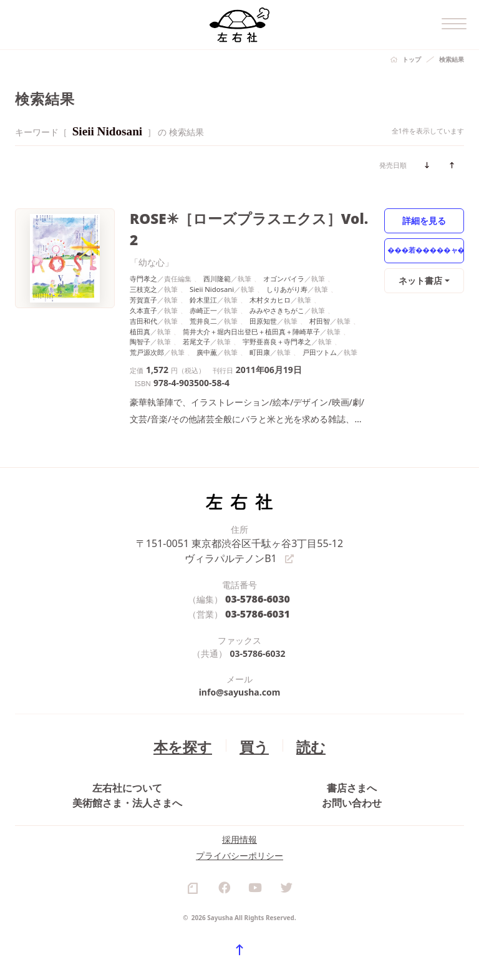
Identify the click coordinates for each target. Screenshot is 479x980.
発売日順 (393, 165)
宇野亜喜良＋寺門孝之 (277, 317)
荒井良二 (203, 296)
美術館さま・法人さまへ (127, 788)
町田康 (260, 328)
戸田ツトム (320, 328)
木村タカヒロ (270, 275)
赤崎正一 (203, 286)
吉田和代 (143, 296)
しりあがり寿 (287, 265)
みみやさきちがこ (277, 286)
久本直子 (143, 286)
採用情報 (239, 845)
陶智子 (140, 317)
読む (302, 714)
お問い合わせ (352, 788)
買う (251, 714)
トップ (412, 59)
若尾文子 (196, 317)
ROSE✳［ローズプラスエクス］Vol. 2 (232, 217)
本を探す (188, 714)
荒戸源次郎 (147, 328)
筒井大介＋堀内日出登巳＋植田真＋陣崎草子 (251, 307)
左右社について (127, 760)
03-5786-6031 (258, 584)
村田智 (320, 296)
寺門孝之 (143, 254)
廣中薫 (207, 328)
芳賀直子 (143, 275)
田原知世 (263, 296)
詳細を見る (424, 220)
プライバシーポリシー (239, 861)
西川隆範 (217, 254)
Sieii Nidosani (212, 265)
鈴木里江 (203, 275)
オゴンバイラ (284, 254)
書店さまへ (352, 760)
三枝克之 (143, 265)
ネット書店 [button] (421, 280)
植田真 (140, 307)
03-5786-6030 (258, 570)
